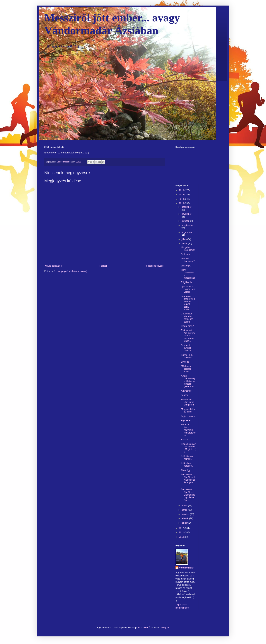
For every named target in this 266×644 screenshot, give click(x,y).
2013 (182, 203)
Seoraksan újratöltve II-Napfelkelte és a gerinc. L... (188, 480)
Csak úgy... (186, 470)
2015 (182, 195)
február (185, 518)
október (186, 221)
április (185, 510)
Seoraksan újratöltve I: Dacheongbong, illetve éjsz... (188, 495)
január (185, 523)
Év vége (185, 362)
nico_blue (143, 628)
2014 (182, 199)
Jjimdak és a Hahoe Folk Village (188, 289)
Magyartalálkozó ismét (188, 410)
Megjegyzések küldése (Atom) (72, 271)
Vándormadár (186, 568)
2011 (182, 532)
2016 (182, 190)
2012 (182, 528)
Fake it (184, 440)
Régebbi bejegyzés (154, 266)
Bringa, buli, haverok (187, 356)
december (186, 207)
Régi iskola (186, 282)
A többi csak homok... (187, 458)
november (186, 214)
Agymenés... (187, 420)
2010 (182, 537)
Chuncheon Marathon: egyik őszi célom (187, 318)
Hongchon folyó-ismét (188, 249)
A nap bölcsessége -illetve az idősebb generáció (188, 381)
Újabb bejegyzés (53, 266)
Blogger (165, 628)
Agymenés (186, 391)
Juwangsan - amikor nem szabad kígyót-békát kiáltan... (188, 303)
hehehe (185, 395)
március (186, 514)
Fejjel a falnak (188, 416)
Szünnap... (186, 254)
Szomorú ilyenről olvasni (186, 348)
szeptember (187, 225)
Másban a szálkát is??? (186, 369)
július (184, 239)
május (185, 506)
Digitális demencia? (188, 260)
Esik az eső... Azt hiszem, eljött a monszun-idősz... (188, 336)
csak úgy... (186, 266)
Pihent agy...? (188, 326)
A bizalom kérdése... (187, 465)
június (185, 244)
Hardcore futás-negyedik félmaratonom (188, 430)
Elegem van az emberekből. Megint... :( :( (188, 448)
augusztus (187, 232)
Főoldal (103, 266)
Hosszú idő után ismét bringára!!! (187, 402)
